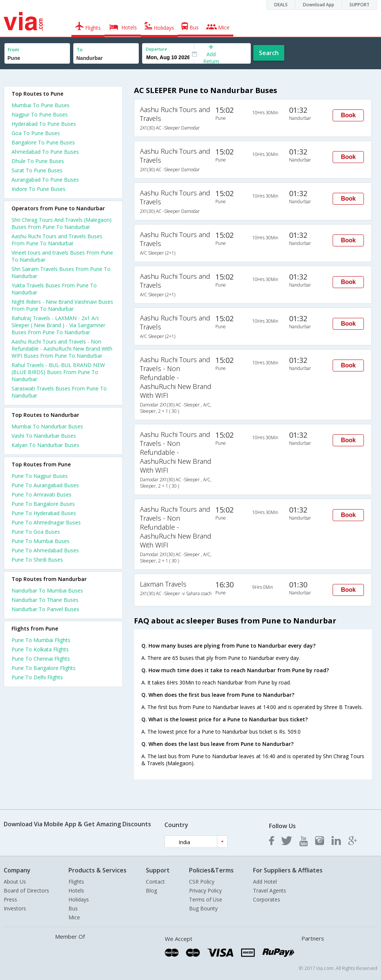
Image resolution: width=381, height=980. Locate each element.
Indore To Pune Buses (39, 189)
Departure (156, 49)
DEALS (281, 5)
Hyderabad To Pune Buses (44, 124)
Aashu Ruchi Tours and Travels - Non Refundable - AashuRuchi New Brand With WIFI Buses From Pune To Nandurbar (62, 349)
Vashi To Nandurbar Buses (44, 436)
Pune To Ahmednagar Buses (46, 522)
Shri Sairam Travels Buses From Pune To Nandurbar (61, 272)
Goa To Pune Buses (36, 133)
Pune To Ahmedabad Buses (45, 550)
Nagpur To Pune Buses (40, 114)
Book (348, 115)
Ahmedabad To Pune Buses (45, 152)
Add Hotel (265, 882)
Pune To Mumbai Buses (41, 541)
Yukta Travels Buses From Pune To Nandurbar (54, 289)
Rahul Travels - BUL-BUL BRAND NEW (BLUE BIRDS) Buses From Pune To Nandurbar (58, 372)
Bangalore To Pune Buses (43, 142)
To (80, 50)
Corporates (267, 899)
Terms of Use (206, 899)
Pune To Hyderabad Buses (44, 513)
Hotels (76, 890)
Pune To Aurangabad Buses (45, 485)
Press (10, 899)
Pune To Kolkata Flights (40, 649)
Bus (73, 908)
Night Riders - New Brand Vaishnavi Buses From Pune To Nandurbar (62, 305)
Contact (155, 882)
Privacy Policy (205, 890)
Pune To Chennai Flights (41, 659)
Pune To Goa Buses (36, 532)
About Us (15, 882)
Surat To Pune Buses (37, 170)
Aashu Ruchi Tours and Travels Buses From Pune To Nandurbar (57, 240)
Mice (74, 917)
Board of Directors (26, 890)
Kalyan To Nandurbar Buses (45, 445)
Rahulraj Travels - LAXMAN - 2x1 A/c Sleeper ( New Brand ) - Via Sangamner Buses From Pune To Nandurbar (58, 325)
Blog (151, 890)
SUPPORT (359, 5)
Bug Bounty (203, 908)
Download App (318, 5)
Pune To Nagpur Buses (40, 476)
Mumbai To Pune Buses (41, 105)
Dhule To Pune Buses (38, 161)
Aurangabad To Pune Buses (45, 180)
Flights (76, 882)
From (13, 50)
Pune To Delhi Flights (37, 677)
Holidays (79, 899)
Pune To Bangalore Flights (44, 668)
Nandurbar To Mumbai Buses (47, 590)
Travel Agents (270, 890)
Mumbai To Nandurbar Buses (47, 426)
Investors (15, 908)
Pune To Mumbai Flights (41, 640)
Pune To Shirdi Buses (37, 560)
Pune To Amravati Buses (41, 494)
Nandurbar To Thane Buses (45, 600)
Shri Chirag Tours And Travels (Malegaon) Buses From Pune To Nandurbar (62, 223)
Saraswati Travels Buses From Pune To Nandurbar (59, 392)
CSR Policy (202, 882)
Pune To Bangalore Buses (43, 504)
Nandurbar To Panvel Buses (45, 609)
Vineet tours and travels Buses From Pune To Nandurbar (62, 256)
